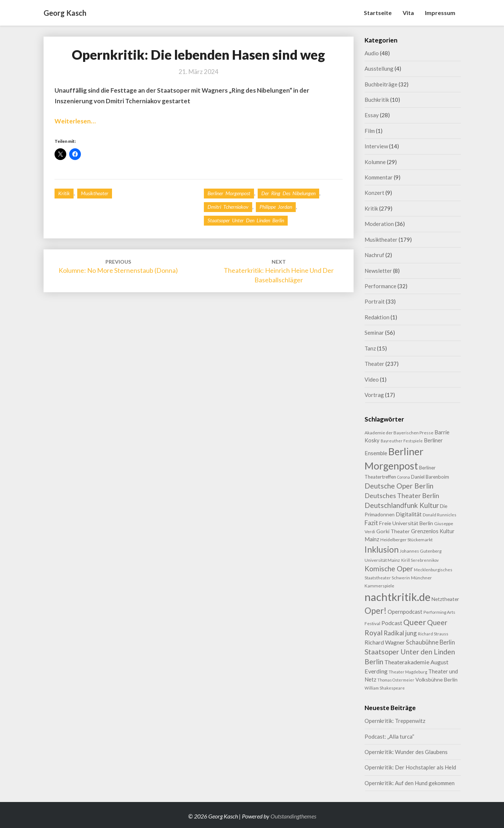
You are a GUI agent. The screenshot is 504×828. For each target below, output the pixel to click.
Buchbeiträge (381, 84)
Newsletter (378, 271)
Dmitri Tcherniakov (228, 207)
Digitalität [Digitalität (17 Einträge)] (409, 514)
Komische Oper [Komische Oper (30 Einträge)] (389, 569)
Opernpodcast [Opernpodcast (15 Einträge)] (405, 612)
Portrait (375, 301)
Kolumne (375, 162)
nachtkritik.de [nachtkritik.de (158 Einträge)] (397, 597)
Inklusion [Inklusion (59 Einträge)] (382, 549)
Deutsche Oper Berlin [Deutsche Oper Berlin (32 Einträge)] (399, 486)
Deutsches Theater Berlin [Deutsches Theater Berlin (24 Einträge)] (402, 495)
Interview (376, 146)
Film (370, 131)
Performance (380, 286)
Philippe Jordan (276, 207)
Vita (408, 13)
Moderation (379, 224)
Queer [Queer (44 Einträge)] (415, 622)
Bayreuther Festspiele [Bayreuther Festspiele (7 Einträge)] (402, 441)
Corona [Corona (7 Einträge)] (404, 477)
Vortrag (374, 395)
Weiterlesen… (75, 121)
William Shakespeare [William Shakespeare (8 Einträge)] (385, 688)
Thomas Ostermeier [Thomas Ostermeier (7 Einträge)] (396, 680)
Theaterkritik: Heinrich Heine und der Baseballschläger (279, 271)
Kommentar (379, 177)
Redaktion (377, 317)
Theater (374, 364)
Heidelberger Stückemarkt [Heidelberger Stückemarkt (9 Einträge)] (406, 540)
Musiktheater (95, 193)
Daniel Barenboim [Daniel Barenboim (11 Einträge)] (430, 477)
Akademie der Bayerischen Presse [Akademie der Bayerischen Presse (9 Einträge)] (399, 433)
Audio (372, 53)
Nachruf (374, 255)
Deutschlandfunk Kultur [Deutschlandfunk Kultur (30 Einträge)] (402, 505)
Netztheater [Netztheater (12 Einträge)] (445, 599)
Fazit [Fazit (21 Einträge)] (371, 523)
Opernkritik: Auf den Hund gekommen (410, 783)
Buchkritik (377, 100)
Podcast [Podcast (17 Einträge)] (392, 623)
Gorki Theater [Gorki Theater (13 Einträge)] (393, 531)
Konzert (374, 193)
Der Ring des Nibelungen (288, 193)
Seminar (374, 333)
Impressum (440, 13)
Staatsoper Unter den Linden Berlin (246, 220)
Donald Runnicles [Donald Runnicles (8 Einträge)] (440, 515)
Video (372, 379)
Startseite (378, 13)
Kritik (64, 193)
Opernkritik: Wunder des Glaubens (406, 752)
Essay (372, 115)
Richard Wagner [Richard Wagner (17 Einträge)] (385, 642)
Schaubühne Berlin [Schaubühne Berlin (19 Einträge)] (430, 642)
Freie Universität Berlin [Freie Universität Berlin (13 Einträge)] (406, 523)
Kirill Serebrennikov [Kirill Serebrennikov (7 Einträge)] (420, 560)
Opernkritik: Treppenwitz (395, 721)
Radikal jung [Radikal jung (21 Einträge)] (400, 633)
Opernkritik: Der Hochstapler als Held (410, 767)
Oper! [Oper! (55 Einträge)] (376, 610)
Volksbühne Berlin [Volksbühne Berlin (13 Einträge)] (436, 680)
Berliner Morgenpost (229, 193)
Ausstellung (379, 68)
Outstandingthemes (293, 816)
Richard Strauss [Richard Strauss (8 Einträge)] (433, 634)
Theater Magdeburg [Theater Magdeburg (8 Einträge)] (408, 672)
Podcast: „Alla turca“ (389, 736)
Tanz (370, 348)
